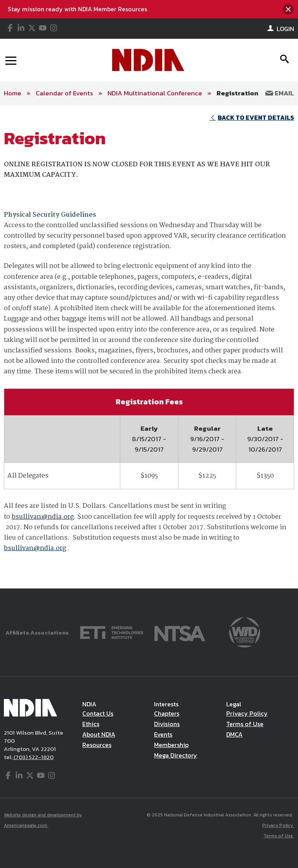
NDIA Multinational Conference (155, 93)
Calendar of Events (64, 93)
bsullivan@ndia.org (43, 517)
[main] (149, 347)
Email (280, 93)
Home (13, 93)
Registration (237, 93)
